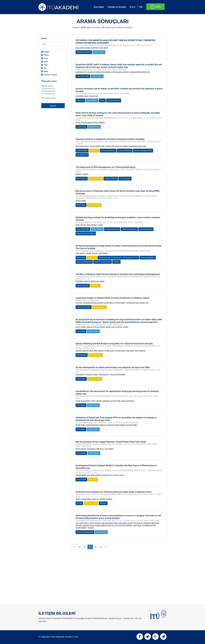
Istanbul (116, 262)
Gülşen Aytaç (82, 127)
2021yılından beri (48, 94)
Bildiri (46, 71)
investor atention (114, 100)
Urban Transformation (102, 262)
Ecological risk (82, 155)
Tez (45, 68)
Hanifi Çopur (81, 379)
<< (74, 547)
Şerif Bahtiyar (82, 355)
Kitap (46, 62)
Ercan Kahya (81, 453)
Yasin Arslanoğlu (83, 76)
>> (106, 547)
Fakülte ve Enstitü (117, 7)
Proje (46, 58)
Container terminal (112, 229)
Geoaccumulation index (143, 150)
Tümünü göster (47, 86)
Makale (47, 52)
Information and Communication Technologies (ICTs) (118, 258)
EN (141, 7)
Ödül (46, 65)
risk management (146, 229)
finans (102, 100)
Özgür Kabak (81, 479)
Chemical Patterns (125, 150)
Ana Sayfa (99, 7)
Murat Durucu (82, 178)
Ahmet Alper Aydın (84, 307)
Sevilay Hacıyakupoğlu (85, 532)
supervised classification (86, 233)
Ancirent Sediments (108, 150)
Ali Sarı (79, 503)
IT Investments (125, 178)
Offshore (103, 503)
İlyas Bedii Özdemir (84, 52)
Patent (46, 55)
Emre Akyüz (81, 205)
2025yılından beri (48, 91)
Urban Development (84, 262)
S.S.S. (133, 7)
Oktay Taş (80, 100)
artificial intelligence (129, 229)
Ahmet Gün (81, 258)
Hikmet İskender (83, 286)
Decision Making (111, 178)
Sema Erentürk (82, 150)
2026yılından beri (48, 88)
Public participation (148, 258)
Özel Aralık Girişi (48, 98)
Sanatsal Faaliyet (50, 75)
